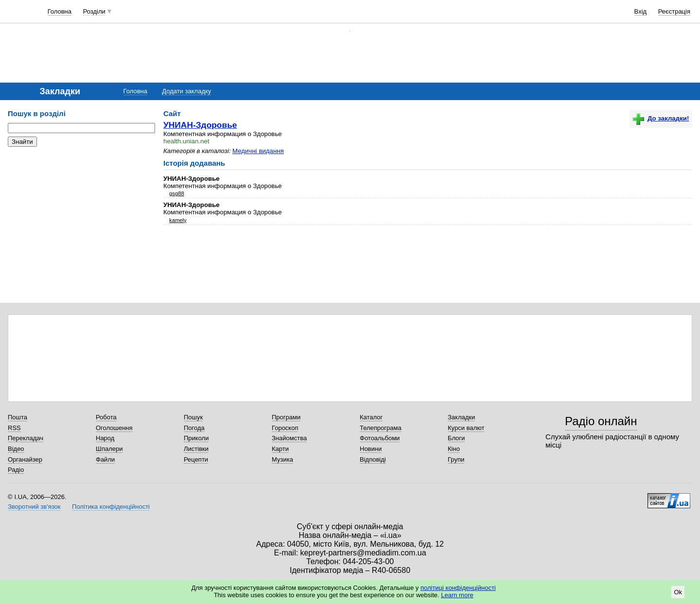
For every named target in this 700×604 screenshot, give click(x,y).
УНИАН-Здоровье (200, 125)
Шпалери (109, 449)
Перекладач (26, 438)
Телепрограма (381, 428)
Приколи (196, 438)
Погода (194, 428)
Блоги (456, 438)
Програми (286, 417)
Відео (16, 449)
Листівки (196, 449)
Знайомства (289, 438)
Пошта (17, 417)
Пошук (193, 417)
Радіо (16, 470)
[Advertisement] (81, 214)
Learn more (457, 595)
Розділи (94, 11)
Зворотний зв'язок (34, 507)
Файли (105, 459)
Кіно (454, 449)
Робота (106, 417)
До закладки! (661, 118)
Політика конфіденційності (111, 507)
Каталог (371, 417)
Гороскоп (285, 428)
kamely (178, 220)
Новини (371, 449)
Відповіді (373, 459)
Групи (456, 459)
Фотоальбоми (380, 438)
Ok (678, 592)
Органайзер (25, 459)
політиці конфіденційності (458, 588)
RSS (14, 428)
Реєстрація (674, 11)
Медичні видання (258, 151)
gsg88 (177, 193)
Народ (105, 438)
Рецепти (196, 459)
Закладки (461, 417)
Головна (60, 11)
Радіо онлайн (601, 421)
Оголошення (114, 428)
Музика (282, 459)
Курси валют (466, 428)
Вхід (641, 11)
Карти (280, 449)
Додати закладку (186, 91)
